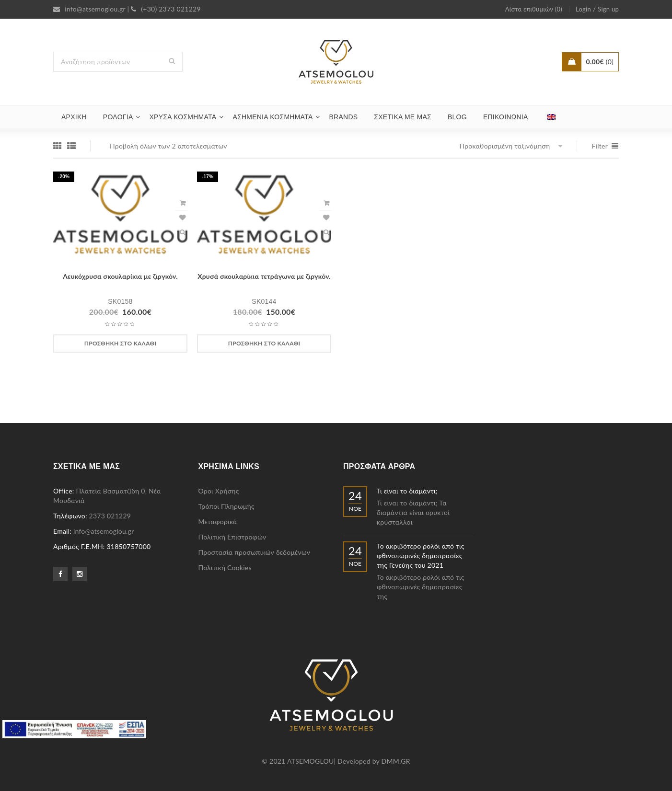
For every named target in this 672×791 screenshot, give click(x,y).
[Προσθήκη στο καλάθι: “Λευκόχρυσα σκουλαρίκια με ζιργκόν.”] (120, 344)
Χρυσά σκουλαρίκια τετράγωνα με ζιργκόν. (264, 276)
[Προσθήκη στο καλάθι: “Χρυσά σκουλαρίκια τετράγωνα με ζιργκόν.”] (264, 344)
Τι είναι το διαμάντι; (407, 491)
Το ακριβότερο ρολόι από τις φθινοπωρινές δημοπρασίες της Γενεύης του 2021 (421, 556)
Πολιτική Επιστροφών (232, 537)
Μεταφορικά (218, 522)
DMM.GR (396, 761)
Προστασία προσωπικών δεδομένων (255, 552)
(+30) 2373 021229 (166, 9)
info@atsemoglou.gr (89, 9)
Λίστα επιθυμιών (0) (534, 9)
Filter (600, 146)
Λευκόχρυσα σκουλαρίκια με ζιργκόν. (120, 276)
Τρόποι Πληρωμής (226, 506)
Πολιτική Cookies (225, 567)
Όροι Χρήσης (219, 491)
